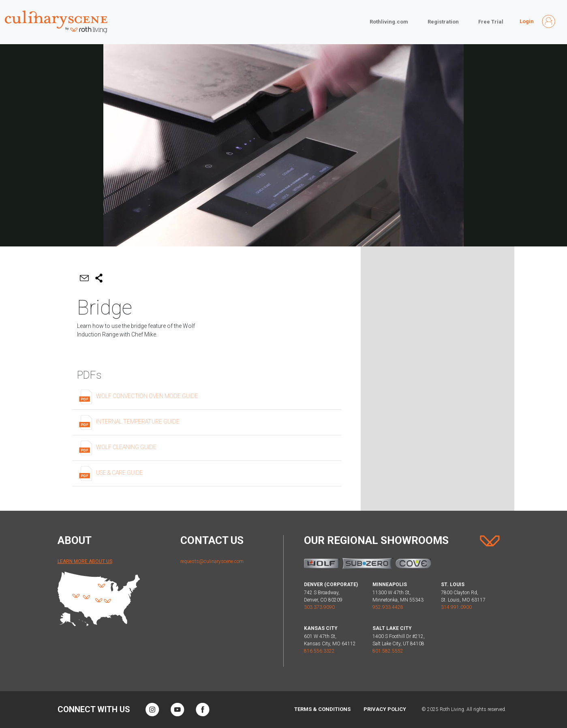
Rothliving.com (389, 22)
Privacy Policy (385, 709)
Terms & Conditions (322, 709)
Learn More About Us (85, 561)
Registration (443, 22)
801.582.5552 (388, 651)
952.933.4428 (388, 607)
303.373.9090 (319, 607)
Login (527, 21)
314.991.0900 (456, 607)
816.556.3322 (319, 651)
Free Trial (491, 22)
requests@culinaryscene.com (212, 561)
